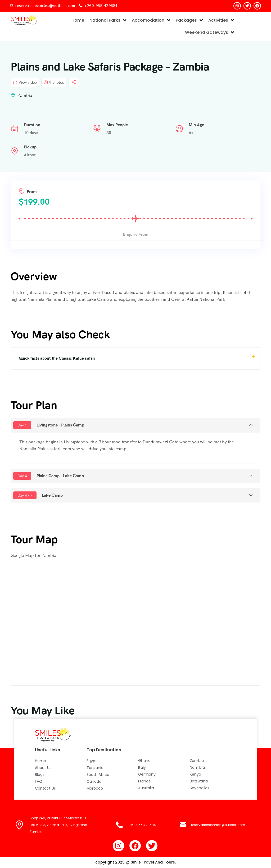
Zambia (25, 95)
